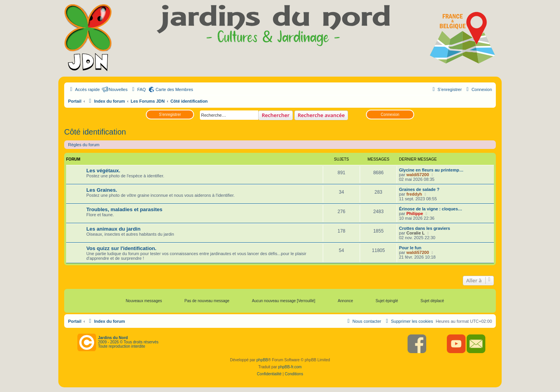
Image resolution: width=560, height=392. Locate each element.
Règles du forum (84, 145)
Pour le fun (410, 248)
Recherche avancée (321, 115)
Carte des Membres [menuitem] (174, 89)
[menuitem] (138, 89)
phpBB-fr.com (290, 367)
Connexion (390, 115)
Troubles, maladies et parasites (124, 209)
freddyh (414, 194)
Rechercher (276, 115)
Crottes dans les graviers (424, 228)
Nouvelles (118, 89)
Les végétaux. (103, 171)
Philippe (415, 213)
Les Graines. (102, 190)
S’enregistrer (170, 115)
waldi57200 (418, 175)
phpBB (262, 360)
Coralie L (416, 233)
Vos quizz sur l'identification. (121, 248)
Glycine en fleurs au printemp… (431, 170)
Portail (75, 101)
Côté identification (95, 132)
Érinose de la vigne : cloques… (431, 209)
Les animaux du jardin (113, 229)
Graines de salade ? (419, 189)
